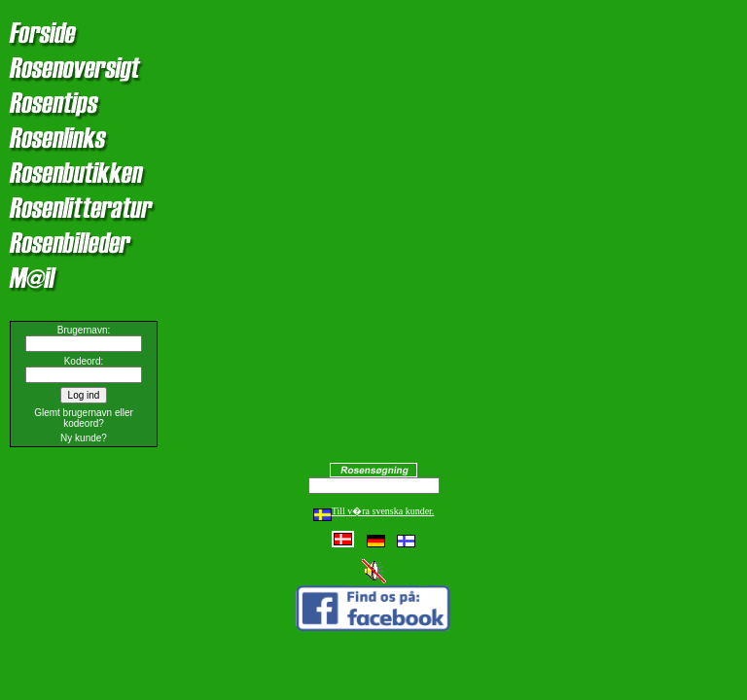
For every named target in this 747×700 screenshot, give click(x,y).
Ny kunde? (84, 438)
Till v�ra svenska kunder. (374, 511)
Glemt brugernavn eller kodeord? (84, 418)
